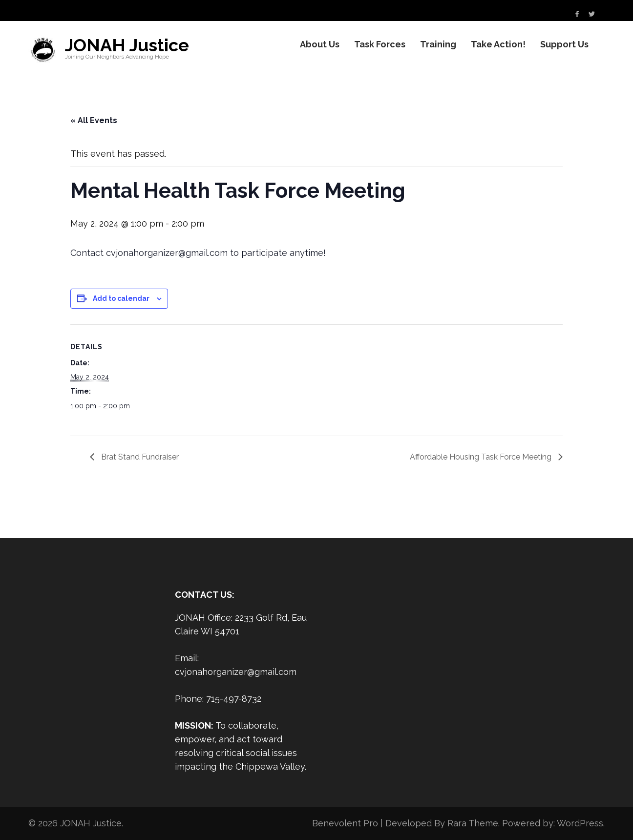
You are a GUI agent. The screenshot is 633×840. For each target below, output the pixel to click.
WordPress (580, 823)
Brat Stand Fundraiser (139, 457)
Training (438, 44)
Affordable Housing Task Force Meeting (482, 457)
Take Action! (498, 44)
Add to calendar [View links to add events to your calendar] (121, 298)
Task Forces (380, 44)
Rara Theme (473, 823)
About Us (320, 44)
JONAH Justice (127, 45)
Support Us (564, 44)
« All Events (94, 120)
